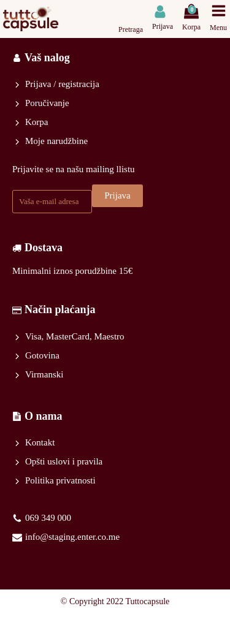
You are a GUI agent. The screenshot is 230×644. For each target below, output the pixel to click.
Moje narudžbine (56, 141)
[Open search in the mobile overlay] (132, 11)
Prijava (117, 195)
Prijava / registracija (62, 84)
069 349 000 (48, 518)
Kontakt (40, 442)
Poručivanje (47, 103)
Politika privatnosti (60, 480)
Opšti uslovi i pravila (64, 461)
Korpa (37, 122)
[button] (163, 18)
